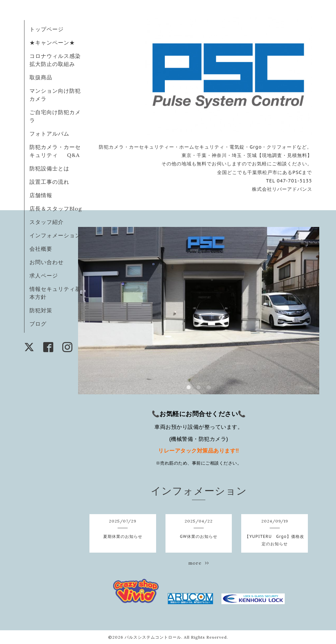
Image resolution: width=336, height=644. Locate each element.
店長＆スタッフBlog (56, 209)
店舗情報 (41, 195)
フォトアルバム (49, 134)
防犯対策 (41, 310)
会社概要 (41, 249)
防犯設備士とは (49, 168)
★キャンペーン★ (52, 43)
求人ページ (44, 275)
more (199, 563)
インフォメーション (55, 235)
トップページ (47, 29)
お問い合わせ (47, 262)
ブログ (38, 324)
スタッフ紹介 (47, 222)
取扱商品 (41, 77)
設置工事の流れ (49, 182)
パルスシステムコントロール (153, 637)
